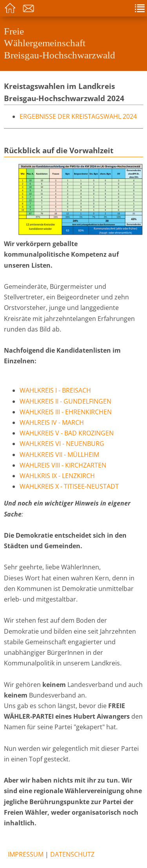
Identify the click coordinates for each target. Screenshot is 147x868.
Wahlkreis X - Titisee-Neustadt (69, 486)
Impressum (26, 854)
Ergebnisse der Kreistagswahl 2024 (78, 116)
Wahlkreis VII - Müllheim (59, 455)
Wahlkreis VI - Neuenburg (62, 444)
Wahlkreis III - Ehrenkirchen (66, 412)
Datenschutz (72, 854)
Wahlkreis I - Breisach (55, 390)
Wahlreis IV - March (52, 422)
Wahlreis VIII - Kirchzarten (63, 465)
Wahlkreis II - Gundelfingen (65, 401)
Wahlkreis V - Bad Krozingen (67, 433)
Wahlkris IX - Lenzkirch (57, 476)
